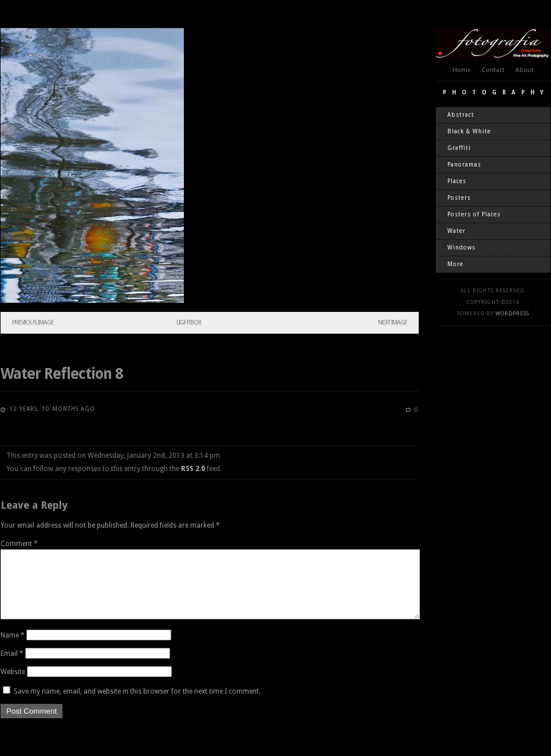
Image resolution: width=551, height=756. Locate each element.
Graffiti (459, 148)
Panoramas (464, 165)
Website (13, 686)
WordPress (512, 314)
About (525, 70)
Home (462, 70)
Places (457, 181)
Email (12, 667)
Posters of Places (474, 214)
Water (456, 231)
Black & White (469, 131)
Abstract (461, 115)
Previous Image (33, 322)
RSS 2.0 (193, 469)
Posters (459, 198)
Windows (461, 248)
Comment (19, 544)
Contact (493, 70)
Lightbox (189, 322)
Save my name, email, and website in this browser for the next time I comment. (137, 705)
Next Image (393, 322)
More (455, 264)
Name (13, 649)
